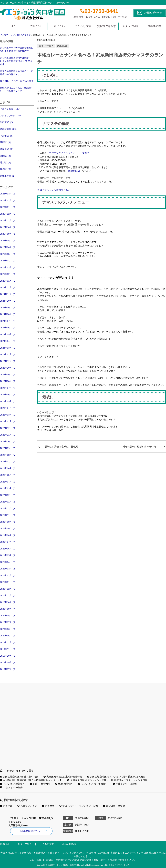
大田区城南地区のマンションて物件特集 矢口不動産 (116, 777)
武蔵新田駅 (62, 46)
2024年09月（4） (9, 308)
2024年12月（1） (9, 287)
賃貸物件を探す (107, 26)
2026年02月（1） (9, 200)
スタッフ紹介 (130, 26)
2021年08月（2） (9, 535)
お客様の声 (154, 26)
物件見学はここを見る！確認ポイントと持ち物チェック (17, 89)
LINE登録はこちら (30, 831)
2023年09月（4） (9, 375)
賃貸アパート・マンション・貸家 (79, 806)
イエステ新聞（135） (11, 109)
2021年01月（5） (9, 582)
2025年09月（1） (9, 234)
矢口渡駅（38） (8, 122)
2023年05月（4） (9, 401)
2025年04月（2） (9, 261)
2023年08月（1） (9, 381)
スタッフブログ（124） (12, 116)
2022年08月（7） (9, 455)
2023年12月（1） (9, 361)
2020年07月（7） (9, 622)
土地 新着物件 (64, 784)
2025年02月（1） (9, 274)
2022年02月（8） (9, 495)
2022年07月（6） (9, 462)
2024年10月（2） (9, 301)
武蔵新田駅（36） (9, 129)
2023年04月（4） (9, 408)
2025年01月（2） (9, 281)
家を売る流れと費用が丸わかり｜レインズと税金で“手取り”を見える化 (17, 61)
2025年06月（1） (9, 247)
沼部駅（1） (6, 142)
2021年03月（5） (9, 569)
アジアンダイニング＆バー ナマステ (69, 153)
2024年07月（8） (9, 321)
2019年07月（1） (9, 669)
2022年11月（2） (9, 435)
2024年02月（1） (9, 354)
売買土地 (48, 806)
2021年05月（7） (9, 555)
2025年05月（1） (9, 254)
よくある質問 (47, 844)
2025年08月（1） (9, 241)
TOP (12, 26)
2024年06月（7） (9, 328)
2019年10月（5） (9, 656)
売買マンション (27, 806)
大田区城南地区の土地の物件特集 (63, 777)
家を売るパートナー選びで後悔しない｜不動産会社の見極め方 (17, 49)
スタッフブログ (46, 46)
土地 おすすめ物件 (11, 787)
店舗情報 (5, 844)
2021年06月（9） (9, 549)
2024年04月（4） (9, 341)
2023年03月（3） (9, 415)
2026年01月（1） (9, 207)
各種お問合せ (69, 844)
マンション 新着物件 (12, 784)
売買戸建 (6, 806)
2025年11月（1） (9, 220)
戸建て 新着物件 (40, 784)
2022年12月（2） (9, 428)
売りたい (36, 26)
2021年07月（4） (9, 542)
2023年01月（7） (9, 421)
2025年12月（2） (9, 214)
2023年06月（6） (9, 395)
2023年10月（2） (9, 368)
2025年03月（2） (9, 267)
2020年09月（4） (9, 609)
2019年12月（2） (9, 642)
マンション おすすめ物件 (93, 784)
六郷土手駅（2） (8, 176)
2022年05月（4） (9, 475)
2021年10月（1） (9, 522)
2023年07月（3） (9, 388)
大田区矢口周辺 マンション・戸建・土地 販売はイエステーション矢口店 (107, 780)
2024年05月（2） (9, 334)
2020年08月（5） (9, 616)
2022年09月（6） (9, 448)
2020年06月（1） (9, 629)
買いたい (59, 26)
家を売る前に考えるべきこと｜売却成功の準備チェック (17, 73)
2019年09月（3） (9, 662)
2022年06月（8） (9, 468)
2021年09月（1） (9, 529)
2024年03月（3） (9, 348)
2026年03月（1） (9, 194)
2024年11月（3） (9, 294)
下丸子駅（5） (7, 136)
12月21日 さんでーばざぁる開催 (17, 81)
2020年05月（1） (9, 636)
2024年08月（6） (9, 314)
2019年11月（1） (9, 649)
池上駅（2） (6, 162)
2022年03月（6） (9, 488)
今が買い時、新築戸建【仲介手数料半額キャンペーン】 (31, 780)
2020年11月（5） (9, 595)
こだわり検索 (83, 26)
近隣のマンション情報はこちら (54, 190)
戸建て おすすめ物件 (125, 784)
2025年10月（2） (9, 227)
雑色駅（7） (6, 169)
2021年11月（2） (9, 515)
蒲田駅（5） (6, 156)
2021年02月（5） (9, 575)
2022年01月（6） (9, 502)
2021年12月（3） (9, 509)
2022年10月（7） (9, 442)
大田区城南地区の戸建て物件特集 (19, 777)
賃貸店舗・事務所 (114, 806)
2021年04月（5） (9, 562)
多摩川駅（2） (7, 149)
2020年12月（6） (9, 589)
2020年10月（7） (9, 602)
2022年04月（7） (9, 482)
